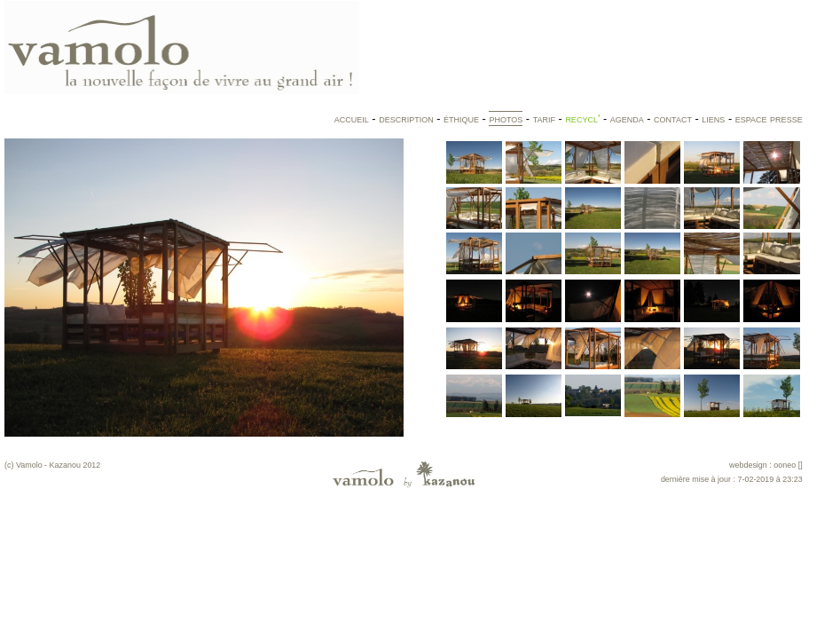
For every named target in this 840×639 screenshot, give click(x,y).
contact (673, 118)
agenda (627, 118)
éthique (461, 118)
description (406, 118)
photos (506, 118)
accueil (352, 118)
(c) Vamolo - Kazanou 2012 (52, 465)
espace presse (769, 118)
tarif (544, 118)
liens (713, 118)
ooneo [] (788, 465)
